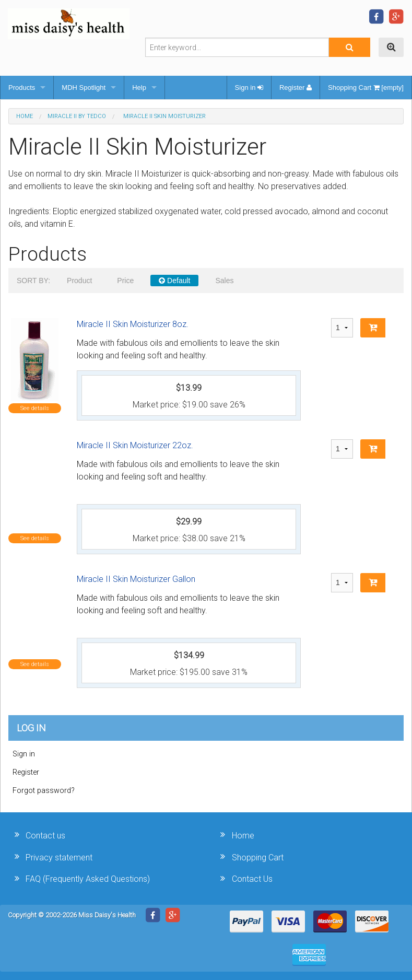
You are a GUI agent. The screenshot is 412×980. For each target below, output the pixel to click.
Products (22, 87)
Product (79, 281)
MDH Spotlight (84, 87)
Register (296, 87)
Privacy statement (59, 857)
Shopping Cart (258, 857)
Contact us (45, 836)
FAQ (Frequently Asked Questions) (88, 879)
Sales (224, 281)
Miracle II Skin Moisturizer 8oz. (133, 324)
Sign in (249, 87)
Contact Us (252, 879)
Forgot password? (44, 791)
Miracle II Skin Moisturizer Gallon (136, 579)
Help (139, 87)
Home (25, 116)
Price (125, 281)
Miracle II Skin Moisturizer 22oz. (135, 445)
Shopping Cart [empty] (366, 87)
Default (174, 281)
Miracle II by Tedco (77, 116)
